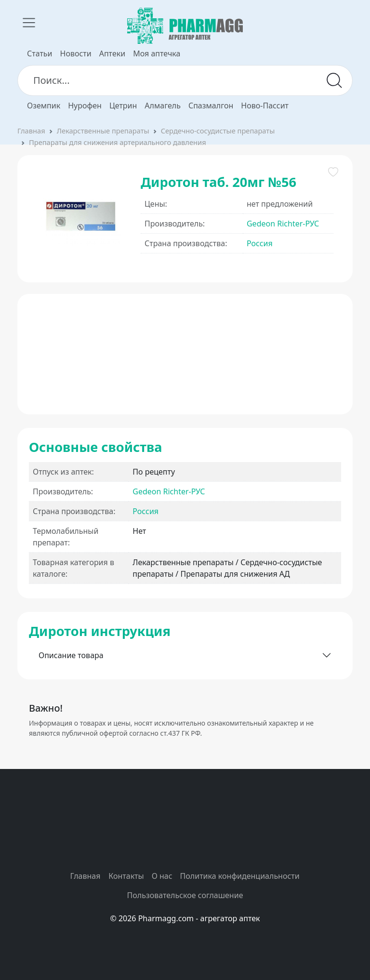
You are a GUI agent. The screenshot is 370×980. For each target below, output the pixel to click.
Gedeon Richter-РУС (283, 224)
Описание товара (71, 655)
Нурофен (85, 106)
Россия (260, 243)
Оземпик (44, 106)
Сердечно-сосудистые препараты (218, 131)
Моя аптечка (157, 53)
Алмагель (163, 106)
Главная (31, 131)
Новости (76, 53)
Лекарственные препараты (103, 131)
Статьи (40, 53)
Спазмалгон (211, 106)
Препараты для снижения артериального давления (118, 142)
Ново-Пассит (265, 106)
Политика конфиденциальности (240, 876)
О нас (162, 876)
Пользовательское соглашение (185, 895)
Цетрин (123, 106)
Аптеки (112, 53)
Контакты (126, 876)
